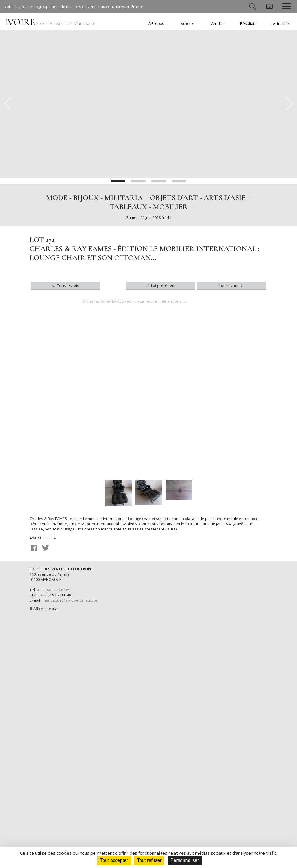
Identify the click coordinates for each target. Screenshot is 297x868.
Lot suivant (232, 285)
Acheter (188, 24)
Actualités (281, 24)
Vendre (217, 24)
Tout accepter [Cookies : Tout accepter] (114, 860)
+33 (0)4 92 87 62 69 (54, 590)
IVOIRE (50, 22)
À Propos (156, 24)
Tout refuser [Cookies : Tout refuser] (149, 860)
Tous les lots (65, 285)
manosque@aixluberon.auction (70, 600)
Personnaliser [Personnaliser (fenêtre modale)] (185, 860)
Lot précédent (160, 285)
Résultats (248, 24)
